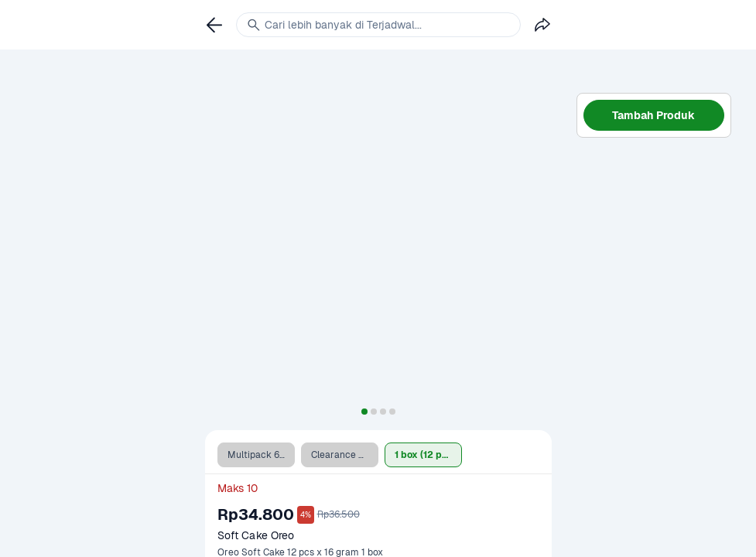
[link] (214, 25)
